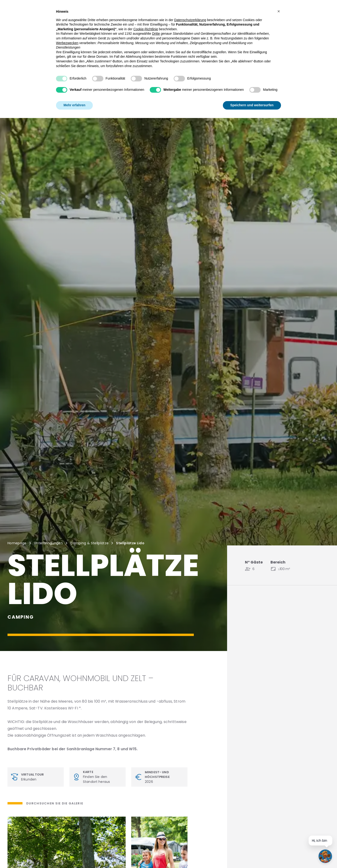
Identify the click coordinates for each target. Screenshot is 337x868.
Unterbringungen (48, 543)
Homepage (17, 543)
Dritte (156, 34)
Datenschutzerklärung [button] (190, 20)
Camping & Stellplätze (89, 543)
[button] (279, 11)
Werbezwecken (67, 43)
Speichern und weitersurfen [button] (252, 105)
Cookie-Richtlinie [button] (146, 29)
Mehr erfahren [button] (74, 105)
